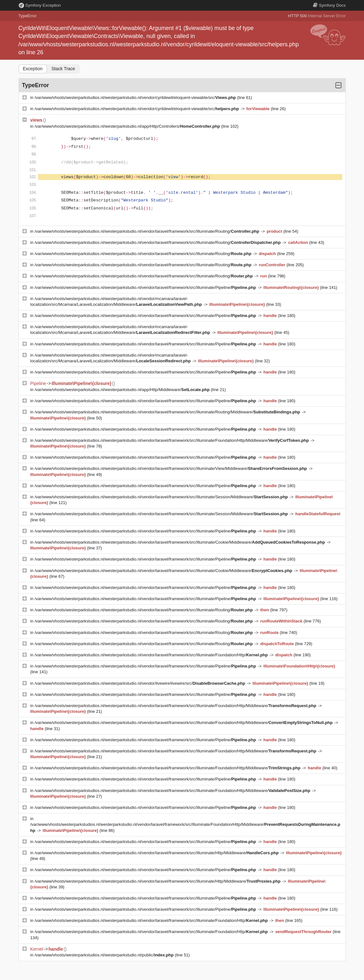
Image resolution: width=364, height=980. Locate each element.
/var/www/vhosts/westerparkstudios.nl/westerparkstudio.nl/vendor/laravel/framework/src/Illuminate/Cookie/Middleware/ (180, 542)
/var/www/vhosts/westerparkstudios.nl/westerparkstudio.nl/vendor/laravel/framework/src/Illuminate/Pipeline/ (146, 287)
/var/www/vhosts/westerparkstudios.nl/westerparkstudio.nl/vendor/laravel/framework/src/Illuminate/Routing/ (147, 231)
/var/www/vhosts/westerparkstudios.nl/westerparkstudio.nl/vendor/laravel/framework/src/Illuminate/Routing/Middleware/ (168, 412)
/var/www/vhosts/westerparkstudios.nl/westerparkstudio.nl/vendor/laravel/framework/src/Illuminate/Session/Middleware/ (162, 497)
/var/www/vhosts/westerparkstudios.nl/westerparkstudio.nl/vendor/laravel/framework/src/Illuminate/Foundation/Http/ (152, 655)
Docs (329, 5)
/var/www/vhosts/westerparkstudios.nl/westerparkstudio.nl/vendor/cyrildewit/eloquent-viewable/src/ (136, 98)
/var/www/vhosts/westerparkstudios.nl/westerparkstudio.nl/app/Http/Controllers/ (128, 126)
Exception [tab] (33, 69)
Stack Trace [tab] (63, 69)
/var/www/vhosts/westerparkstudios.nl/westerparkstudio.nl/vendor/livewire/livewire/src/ (140, 683)
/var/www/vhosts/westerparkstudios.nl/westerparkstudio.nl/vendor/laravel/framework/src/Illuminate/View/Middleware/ (171, 468)
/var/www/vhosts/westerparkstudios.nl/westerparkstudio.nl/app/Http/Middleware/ (123, 390)
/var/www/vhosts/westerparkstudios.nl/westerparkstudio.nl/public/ (105, 955)
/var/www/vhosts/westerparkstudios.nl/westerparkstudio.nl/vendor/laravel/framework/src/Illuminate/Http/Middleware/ (157, 853)
